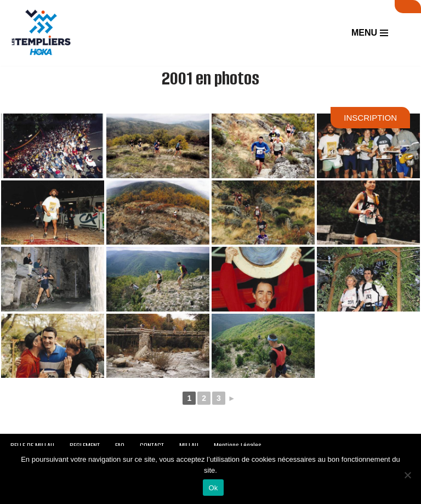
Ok (213, 488)
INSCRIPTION (370, 118)
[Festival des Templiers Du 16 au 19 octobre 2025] (41, 33)
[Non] (407, 475)
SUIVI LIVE (408, 7)
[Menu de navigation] (370, 33)
